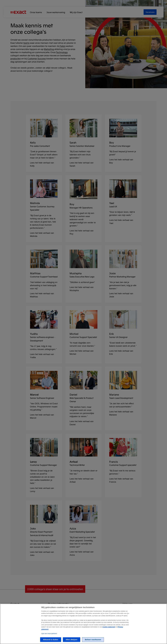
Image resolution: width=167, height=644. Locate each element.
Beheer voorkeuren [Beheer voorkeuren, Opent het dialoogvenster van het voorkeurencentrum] (93, 640)
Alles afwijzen (72, 640)
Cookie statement (109, 627)
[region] (83, 624)
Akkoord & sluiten (51, 640)
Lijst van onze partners (49, 634)
